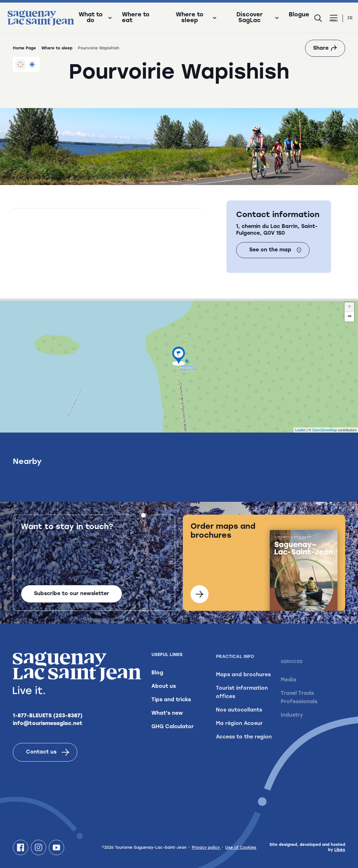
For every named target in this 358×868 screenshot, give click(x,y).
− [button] (349, 317)
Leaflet (300, 430)
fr (350, 18)
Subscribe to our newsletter (72, 603)
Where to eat (136, 18)
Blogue (299, 15)
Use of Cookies (241, 848)
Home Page (24, 48)
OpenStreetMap (325, 430)
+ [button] (349, 307)
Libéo (340, 850)
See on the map (275, 250)
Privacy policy (206, 848)
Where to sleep (57, 48)
